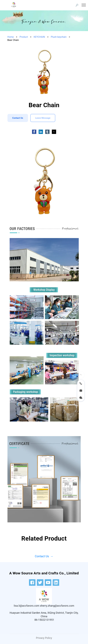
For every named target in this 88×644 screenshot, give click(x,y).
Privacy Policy (44, 638)
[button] (34, 132)
